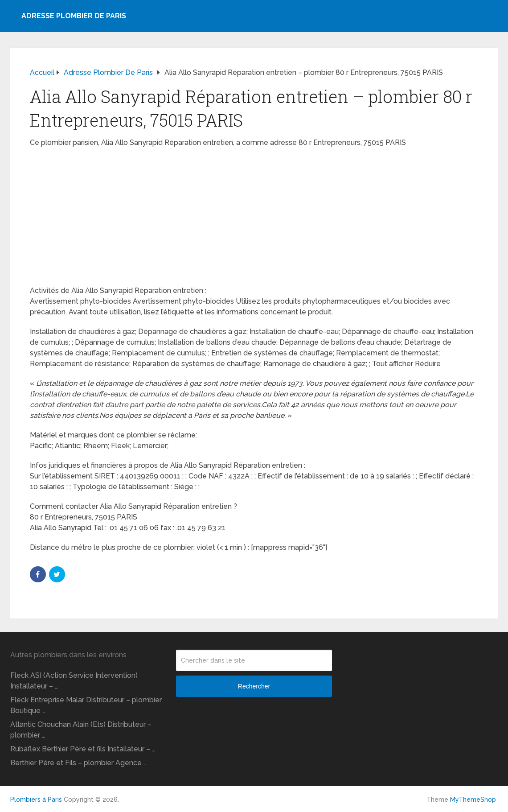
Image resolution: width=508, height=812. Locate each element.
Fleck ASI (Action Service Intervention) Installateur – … (74, 681)
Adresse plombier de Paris (74, 16)
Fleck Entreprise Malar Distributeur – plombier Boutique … (86, 705)
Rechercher (254, 686)
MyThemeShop (473, 800)
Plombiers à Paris (36, 800)
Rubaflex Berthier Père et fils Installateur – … (83, 749)
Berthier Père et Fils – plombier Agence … (78, 763)
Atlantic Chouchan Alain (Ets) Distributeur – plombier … (81, 730)
